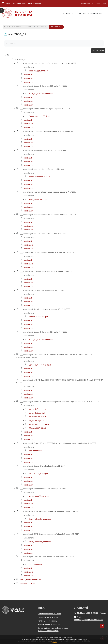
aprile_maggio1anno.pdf (38, 200)
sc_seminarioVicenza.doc (39, 496)
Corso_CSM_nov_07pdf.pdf (40, 365)
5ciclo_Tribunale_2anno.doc (40, 542)
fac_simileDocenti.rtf (37, 413)
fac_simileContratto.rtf (37, 409)
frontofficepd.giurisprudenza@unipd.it (26, 3)
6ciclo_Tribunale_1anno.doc (40, 519)
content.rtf (28, 75)
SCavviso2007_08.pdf (38, 428)
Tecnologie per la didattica (48, 617)
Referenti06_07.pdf (27, 583)
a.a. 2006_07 (42, 27)
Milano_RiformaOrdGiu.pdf (30, 579)
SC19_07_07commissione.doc (41, 94)
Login (104, 3)
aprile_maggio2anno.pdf (38, 71)
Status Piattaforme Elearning (49, 624)
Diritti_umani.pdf (35, 564)
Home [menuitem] (62, 13)
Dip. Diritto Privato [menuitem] (90, 13)
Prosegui (54, 642)
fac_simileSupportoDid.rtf (39, 424)
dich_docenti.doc (35, 451)
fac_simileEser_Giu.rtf (38, 417)
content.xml (29, 82)
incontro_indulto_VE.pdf (38, 317)
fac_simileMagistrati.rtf (38, 421)
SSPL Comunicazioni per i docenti (18, 27)
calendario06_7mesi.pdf (38, 474)
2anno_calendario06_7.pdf (39, 116)
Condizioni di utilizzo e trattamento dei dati (34, 639)
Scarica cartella (98, 51)
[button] (87, 3)
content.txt (28, 78)
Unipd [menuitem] (79, 13)
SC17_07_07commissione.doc (41, 340)
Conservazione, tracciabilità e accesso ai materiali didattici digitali (67, 639)
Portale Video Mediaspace (48, 621)
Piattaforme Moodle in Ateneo (49, 614)
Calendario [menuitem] (71, 13)
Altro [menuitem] (101, 13)
